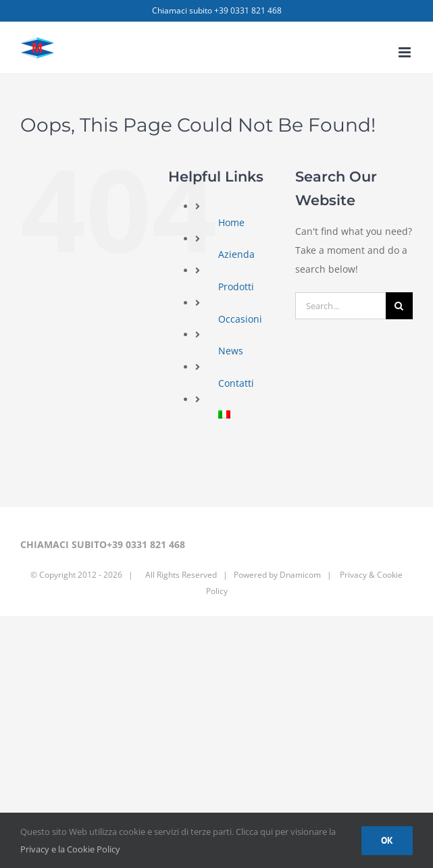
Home (231, 222)
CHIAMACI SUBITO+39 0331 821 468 (103, 544)
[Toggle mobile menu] (406, 52)
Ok (387, 840)
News (231, 351)
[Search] (399, 306)
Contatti (236, 383)
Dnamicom (300, 575)
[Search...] (340, 306)
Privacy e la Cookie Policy (70, 849)
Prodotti (236, 287)
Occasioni (240, 319)
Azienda (236, 254)
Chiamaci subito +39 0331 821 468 (217, 10)
